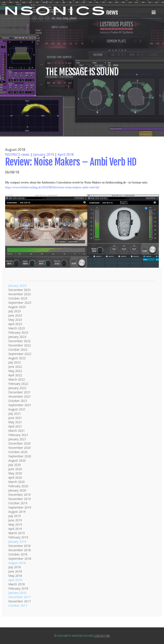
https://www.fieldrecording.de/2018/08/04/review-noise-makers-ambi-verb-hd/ (52, 187)
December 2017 (19, 597)
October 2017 (18, 605)
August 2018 (17, 563)
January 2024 (17, 286)
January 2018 (17, 593)
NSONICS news (17, 154)
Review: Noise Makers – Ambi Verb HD (71, 162)
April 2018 (66, 154)
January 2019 (44, 154)
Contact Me (102, 636)
